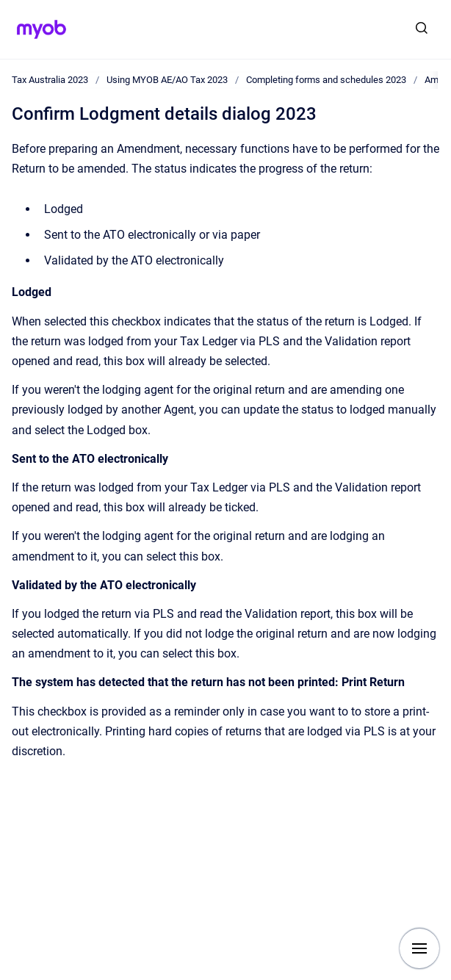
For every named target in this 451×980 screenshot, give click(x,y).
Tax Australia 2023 (50, 80)
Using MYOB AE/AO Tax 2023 (167, 80)
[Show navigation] (419, 948)
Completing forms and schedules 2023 (326, 80)
